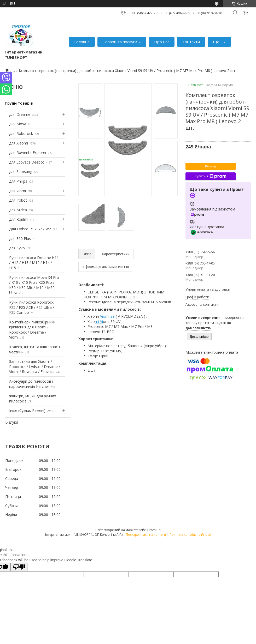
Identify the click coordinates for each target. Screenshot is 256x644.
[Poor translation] (19, 567)
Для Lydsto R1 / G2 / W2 (30, 229)
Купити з (210, 176)
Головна (82, 42)
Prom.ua (154, 530)
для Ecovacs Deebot (27, 162)
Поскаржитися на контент (146, 535)
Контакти (191, 42)
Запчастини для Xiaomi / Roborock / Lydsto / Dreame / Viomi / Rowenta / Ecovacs (35, 366)
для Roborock (21, 133)
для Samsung (21, 171)
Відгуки (12, 422)
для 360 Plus (20, 239)
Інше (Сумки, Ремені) (27, 410)
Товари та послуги (120, 42)
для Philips (18, 181)
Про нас (162, 42)
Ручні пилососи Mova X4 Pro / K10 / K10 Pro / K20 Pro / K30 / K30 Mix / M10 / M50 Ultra (34, 285)
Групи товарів (19, 103)
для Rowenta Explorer (28, 152)
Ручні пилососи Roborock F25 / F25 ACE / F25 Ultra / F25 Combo (32, 307)
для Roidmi (19, 219)
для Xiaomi (19, 143)
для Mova (18, 124)
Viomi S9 (107, 316)
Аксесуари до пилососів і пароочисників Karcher (31, 384)
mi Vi (99, 321)
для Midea (18, 210)
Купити (211, 166)
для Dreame (20, 114)
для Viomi (18, 191)
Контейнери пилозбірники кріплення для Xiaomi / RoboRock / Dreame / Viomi (32, 330)
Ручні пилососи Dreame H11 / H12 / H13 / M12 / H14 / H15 (34, 263)
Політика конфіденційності (190, 535)
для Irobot (18, 200)
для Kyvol (17, 248)
